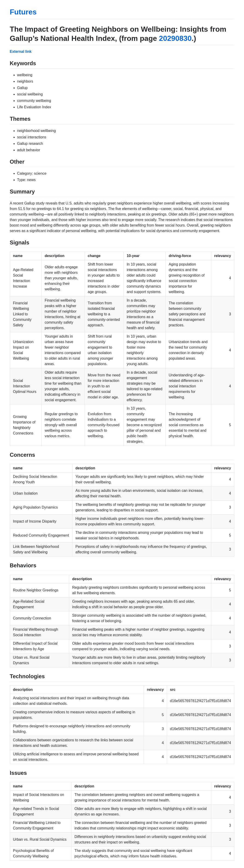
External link (21, 52)
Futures (23, 12)
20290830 (175, 38)
